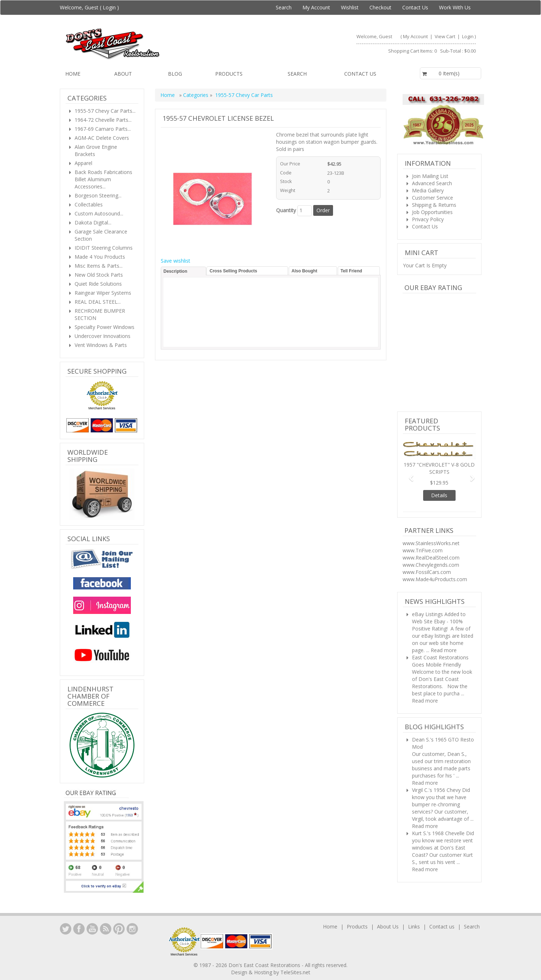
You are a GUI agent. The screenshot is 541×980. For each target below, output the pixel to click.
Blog (175, 74)
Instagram (132, 929)
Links (414, 926)
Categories (196, 95)
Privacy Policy (428, 219)
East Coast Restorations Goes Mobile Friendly (440, 661)
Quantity (286, 210)
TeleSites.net (295, 972)
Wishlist (350, 7)
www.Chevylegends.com (431, 565)
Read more (444, 650)
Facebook (79, 929)
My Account (316, 7)
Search (284, 7)
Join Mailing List (430, 176)
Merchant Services (102, 408)
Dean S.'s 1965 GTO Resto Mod (443, 743)
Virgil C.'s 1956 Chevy (436, 790)
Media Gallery (428, 190)
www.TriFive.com (423, 550)
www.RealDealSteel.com (431, 558)
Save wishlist (176, 261)
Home (73, 74)
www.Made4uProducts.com (435, 579)
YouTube (92, 929)
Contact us (360, 74)
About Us (388, 926)
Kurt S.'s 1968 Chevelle (438, 833)
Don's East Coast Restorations (265, 965)
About (123, 74)
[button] (408, 475)
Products (229, 74)
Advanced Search (432, 183)
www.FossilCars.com (427, 572)
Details (439, 495)
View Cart (445, 36)
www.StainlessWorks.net (431, 543)
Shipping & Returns (434, 205)
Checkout (380, 7)
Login (109, 7)
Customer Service (433, 198)
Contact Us (415, 7)
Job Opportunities (432, 212)
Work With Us (455, 7)
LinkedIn (66, 929)
